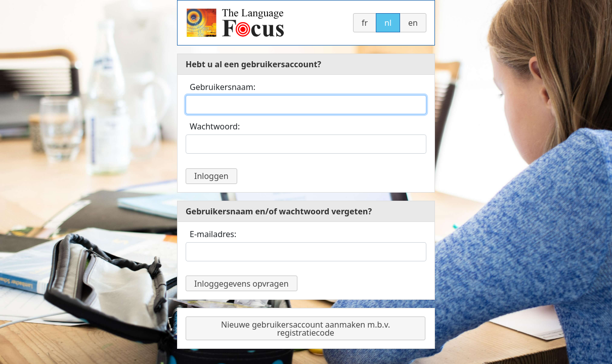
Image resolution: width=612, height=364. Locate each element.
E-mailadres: (213, 234)
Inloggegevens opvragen (242, 284)
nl (388, 23)
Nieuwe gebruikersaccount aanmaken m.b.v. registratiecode (305, 329)
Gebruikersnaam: (223, 87)
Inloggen (211, 176)
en (413, 23)
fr (365, 23)
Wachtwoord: (215, 126)
